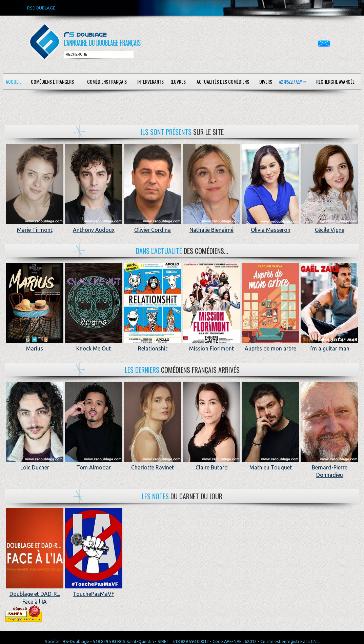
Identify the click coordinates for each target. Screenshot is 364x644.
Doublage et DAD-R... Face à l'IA (35, 594)
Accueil (14, 82)
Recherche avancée (335, 82)
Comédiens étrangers (52, 82)
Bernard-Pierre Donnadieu (329, 468)
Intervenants (150, 82)
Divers (266, 82)
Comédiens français (107, 82)
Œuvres (178, 82)
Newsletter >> (292, 82)
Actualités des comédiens (223, 82)
